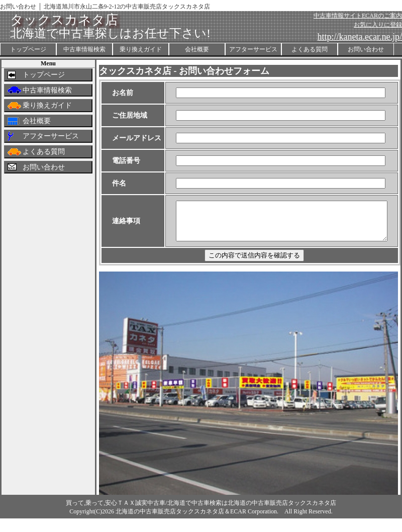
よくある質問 (310, 49)
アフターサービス (253, 49)
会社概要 (197, 49)
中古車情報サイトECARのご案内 (358, 16)
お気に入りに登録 (378, 25)
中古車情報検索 (84, 49)
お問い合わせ (366, 49)
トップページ (28, 49)
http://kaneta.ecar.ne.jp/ (360, 37)
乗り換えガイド (141, 49)
